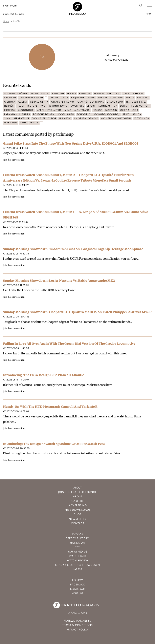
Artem (35, 94)
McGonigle (26, 110)
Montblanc (82, 110)
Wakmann (11, 123)
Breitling (114, 94)
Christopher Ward (31, 98)
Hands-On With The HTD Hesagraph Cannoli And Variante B (50, 406)
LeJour (91, 106)
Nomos (98, 110)
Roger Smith (66, 114)
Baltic (45, 94)
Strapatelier (21, 118)
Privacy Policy (77, 630)
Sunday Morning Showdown (77, 565)
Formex (103, 98)
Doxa (65, 98)
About (78, 496)
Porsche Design (44, 114)
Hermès (9, 106)
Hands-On (78, 543)
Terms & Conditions (77, 625)
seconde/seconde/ (107, 114)
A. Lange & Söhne (16, 94)
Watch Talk (77, 556)
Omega (125, 110)
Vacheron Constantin (116, 118)
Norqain (111, 110)
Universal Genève (86, 118)
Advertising (78, 505)
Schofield (84, 114)
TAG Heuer (39, 118)
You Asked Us (77, 552)
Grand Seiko (115, 102)
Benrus (71, 94)
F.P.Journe (78, 98)
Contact (78, 523)
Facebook (78, 585)
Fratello (143, 98)
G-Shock (10, 102)
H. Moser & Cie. (136, 102)
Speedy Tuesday (77, 538)
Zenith (34, 123)
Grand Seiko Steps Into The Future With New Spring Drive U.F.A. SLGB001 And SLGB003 (71, 143)
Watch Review (78, 560)
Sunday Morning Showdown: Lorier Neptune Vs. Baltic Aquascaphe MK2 (59, 280)
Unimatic (65, 118)
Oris (135, 110)
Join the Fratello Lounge (77, 492)
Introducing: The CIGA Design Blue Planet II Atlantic (43, 375)
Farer (91, 98)
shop (149, 14)
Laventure (77, 106)
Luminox (10, 110)
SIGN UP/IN (10, 6)
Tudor (52, 118)
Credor (54, 98)
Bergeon (85, 94)
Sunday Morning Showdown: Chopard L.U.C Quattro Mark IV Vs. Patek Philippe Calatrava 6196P (77, 312)
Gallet (23, 102)
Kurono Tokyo (58, 106)
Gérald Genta (39, 102)
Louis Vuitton (140, 106)
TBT (77, 547)
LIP (115, 106)
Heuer (21, 106)
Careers (77, 501)
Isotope (32, 106)
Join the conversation (14, 160)
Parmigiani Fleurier (17, 114)
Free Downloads (78, 510)
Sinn (7, 118)
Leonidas (105, 106)
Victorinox (142, 118)
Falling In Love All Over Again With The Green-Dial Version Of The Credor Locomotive (69, 343)
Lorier (124, 106)
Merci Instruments (49, 110)
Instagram (77, 589)
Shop (78, 514)
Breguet (99, 94)
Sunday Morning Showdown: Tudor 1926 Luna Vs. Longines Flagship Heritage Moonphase (73, 249)
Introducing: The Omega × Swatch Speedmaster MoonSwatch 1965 (54, 444)
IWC (43, 106)
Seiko (126, 114)
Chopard (10, 98)
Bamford (58, 94)
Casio (127, 94)
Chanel (138, 94)
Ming (68, 110)
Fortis (130, 98)
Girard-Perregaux (63, 102)
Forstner (117, 98)
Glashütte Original (91, 102)
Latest (77, 569)
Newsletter (77, 519)
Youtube (78, 593)
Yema (23, 123)
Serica (137, 114)
